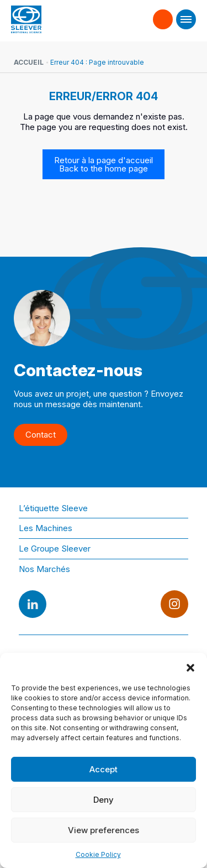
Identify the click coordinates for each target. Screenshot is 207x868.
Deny (104, 800)
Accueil (29, 62)
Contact (163, 14)
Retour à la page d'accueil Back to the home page (104, 164)
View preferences (104, 830)
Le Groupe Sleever (55, 549)
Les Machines (46, 528)
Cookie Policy (98, 854)
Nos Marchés (44, 569)
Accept (104, 769)
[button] (190, 667)
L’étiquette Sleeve (53, 508)
